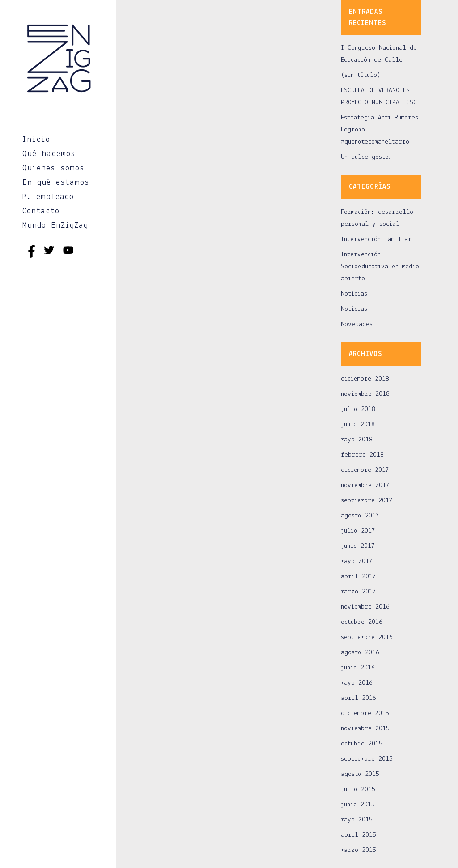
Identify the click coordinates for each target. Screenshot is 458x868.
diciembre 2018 (365, 379)
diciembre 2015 (365, 713)
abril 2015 (358, 835)
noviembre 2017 (365, 485)
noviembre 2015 (365, 729)
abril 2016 (358, 698)
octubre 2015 (362, 744)
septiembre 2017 (367, 501)
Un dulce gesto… (366, 157)
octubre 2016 (362, 622)
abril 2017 (358, 577)
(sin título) (361, 75)
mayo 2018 (357, 440)
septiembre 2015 (367, 759)
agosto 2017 (360, 516)
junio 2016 (358, 668)
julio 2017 (358, 531)
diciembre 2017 (365, 470)
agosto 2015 (360, 774)
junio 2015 (358, 805)
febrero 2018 (362, 455)
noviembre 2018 (365, 394)
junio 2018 (358, 425)
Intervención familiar (376, 239)
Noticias (354, 294)
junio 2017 (358, 546)
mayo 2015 (357, 820)
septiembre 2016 (367, 637)
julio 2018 (358, 409)
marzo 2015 (358, 850)
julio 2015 (358, 790)
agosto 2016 (360, 653)
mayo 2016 (357, 683)
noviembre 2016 (365, 607)
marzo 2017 (358, 592)
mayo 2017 (357, 561)
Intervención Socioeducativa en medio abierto (380, 267)
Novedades (357, 324)
